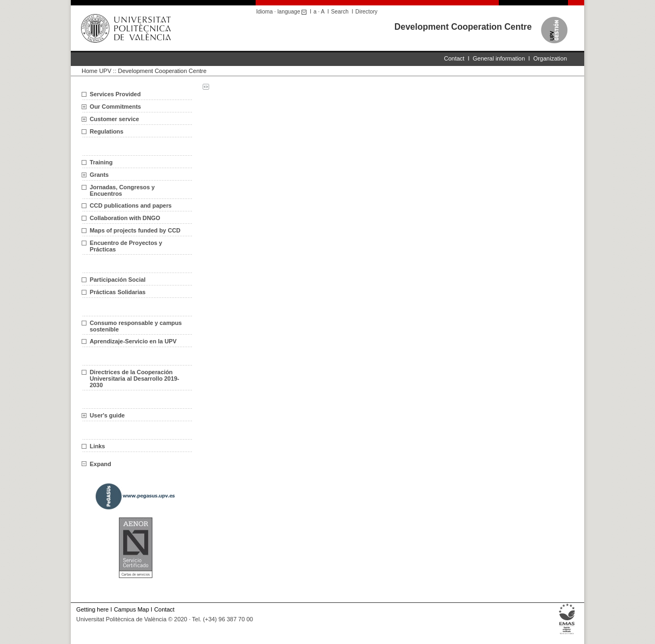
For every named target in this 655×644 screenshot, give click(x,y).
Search (340, 12)
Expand (96, 464)
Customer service (114, 119)
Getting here (92, 609)
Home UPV (96, 71)
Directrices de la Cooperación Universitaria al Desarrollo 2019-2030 (135, 379)
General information (499, 58)
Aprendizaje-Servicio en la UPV (133, 341)
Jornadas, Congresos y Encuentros (122, 190)
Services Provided (115, 94)
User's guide (107, 415)
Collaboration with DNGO (125, 218)
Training (101, 162)
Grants (99, 175)
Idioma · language (283, 12)
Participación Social (118, 280)
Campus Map (132, 609)
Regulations (106, 131)
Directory (367, 12)
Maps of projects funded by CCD (135, 230)
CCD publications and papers (131, 205)
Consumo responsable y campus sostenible (136, 326)
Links (97, 446)
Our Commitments (115, 107)
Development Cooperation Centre (463, 27)
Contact (455, 58)
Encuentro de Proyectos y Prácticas (126, 246)
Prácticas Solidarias (118, 292)
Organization (550, 58)
